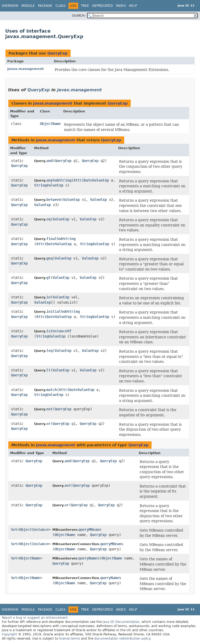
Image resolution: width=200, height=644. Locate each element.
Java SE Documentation (121, 622)
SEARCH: (79, 16)
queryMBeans (90, 529)
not (49, 409)
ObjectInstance (34, 529)
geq (49, 258)
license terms (70, 639)
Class (61, 6)
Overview (10, 6)
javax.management (26, 69)
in (48, 297)
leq (49, 351)
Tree (85, 6)
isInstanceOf (59, 331)
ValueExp (71, 200)
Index (121, 6)
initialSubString (63, 311)
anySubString (59, 180)
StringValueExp (49, 185)
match (52, 390)
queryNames (89, 558)
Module (28, 6)
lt (48, 370)
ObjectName (50, 124)
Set (14, 529)
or (48, 424)
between (54, 200)
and (49, 161)
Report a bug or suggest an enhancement (35, 618)
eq (48, 219)
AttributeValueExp (91, 180)
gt (48, 278)
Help (133, 6)
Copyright (10, 634)
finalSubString (61, 239)
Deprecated (102, 6)
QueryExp (57, 53)
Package (45, 6)
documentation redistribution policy (122, 639)
